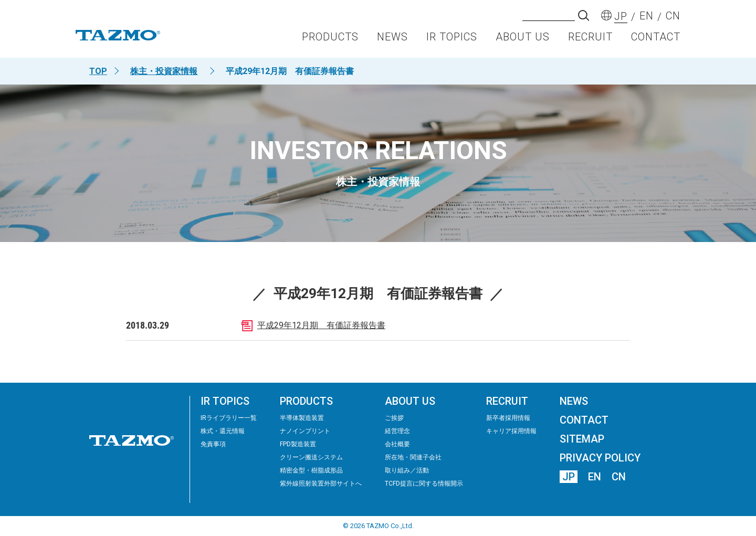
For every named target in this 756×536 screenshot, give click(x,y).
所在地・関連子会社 (413, 457)
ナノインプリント (305, 431)
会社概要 (397, 444)
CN (619, 477)
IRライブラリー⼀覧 (229, 418)
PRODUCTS (330, 40)
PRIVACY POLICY (600, 458)
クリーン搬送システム (311, 457)
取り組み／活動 (407, 470)
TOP (98, 71)
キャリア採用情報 (511, 431)
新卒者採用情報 (508, 418)
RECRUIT (590, 40)
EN (595, 477)
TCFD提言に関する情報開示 (424, 484)
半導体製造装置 (302, 418)
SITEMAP (582, 439)
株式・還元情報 (223, 431)
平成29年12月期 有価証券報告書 (321, 325)
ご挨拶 (394, 418)
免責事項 (213, 444)
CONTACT (656, 40)
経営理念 (397, 431)
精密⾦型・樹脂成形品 (311, 470)
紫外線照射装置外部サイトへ (321, 484)
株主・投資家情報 (164, 71)
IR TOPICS (452, 40)
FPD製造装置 (298, 444)
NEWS (392, 40)
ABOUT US (523, 40)
